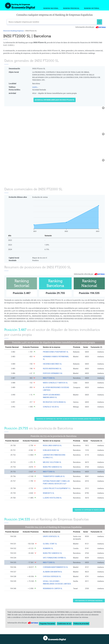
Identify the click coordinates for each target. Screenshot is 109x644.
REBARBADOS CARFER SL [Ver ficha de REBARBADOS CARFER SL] (53, 588)
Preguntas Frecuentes (47, 623)
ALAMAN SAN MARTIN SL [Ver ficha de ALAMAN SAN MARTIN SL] (53, 572)
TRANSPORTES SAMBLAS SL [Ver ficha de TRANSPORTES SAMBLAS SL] (54, 476)
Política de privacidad (81, 623)
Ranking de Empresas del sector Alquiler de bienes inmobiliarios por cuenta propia (70, 419)
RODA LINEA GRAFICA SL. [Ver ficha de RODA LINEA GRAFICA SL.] (53, 445)
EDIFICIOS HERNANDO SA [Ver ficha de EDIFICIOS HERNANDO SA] (53, 373)
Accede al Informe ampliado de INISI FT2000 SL (55, 100)
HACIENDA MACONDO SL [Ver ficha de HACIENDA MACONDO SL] (52, 364)
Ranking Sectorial (92, 8)
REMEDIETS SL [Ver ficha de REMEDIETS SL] (49, 493)
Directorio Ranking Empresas (14, 31)
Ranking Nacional (51, 8)
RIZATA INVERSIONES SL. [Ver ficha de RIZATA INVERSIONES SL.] (52, 369)
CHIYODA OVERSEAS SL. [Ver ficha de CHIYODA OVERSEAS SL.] (52, 576)
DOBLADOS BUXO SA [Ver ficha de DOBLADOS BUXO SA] (51, 450)
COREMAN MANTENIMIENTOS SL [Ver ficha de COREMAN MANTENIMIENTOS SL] (55, 567)
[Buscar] (99, 22)
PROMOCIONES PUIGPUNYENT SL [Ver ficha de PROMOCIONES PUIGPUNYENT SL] (56, 352)
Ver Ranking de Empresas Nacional (89, 601)
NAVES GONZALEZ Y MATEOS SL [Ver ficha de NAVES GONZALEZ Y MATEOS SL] (55, 383)
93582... (35, 87)
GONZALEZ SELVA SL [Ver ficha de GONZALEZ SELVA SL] (51, 407)
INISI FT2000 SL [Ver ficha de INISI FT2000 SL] (49, 378)
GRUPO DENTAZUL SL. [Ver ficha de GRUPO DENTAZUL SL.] (51, 536)
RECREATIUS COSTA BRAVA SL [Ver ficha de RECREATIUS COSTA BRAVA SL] (54, 402)
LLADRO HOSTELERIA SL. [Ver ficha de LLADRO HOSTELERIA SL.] (53, 498)
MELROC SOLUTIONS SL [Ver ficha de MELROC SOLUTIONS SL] (52, 462)
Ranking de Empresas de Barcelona (89, 510)
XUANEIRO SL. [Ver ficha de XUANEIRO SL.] (48, 548)
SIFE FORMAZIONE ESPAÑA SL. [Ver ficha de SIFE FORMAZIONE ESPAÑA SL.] (55, 558)
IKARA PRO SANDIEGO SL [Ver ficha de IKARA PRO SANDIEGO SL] (53, 467)
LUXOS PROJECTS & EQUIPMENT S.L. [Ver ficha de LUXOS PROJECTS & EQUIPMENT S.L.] (57, 488)
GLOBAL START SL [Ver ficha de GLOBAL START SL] (50, 544)
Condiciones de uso (64, 623)
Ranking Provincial (71, 8)
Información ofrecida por (91, 27)
